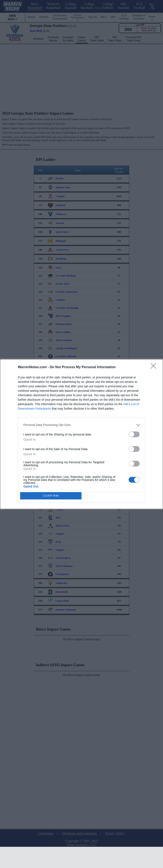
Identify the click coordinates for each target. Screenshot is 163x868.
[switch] (134, 434)
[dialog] (81, 434)
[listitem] (81, 425)
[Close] (155, 367)
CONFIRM (51, 495)
